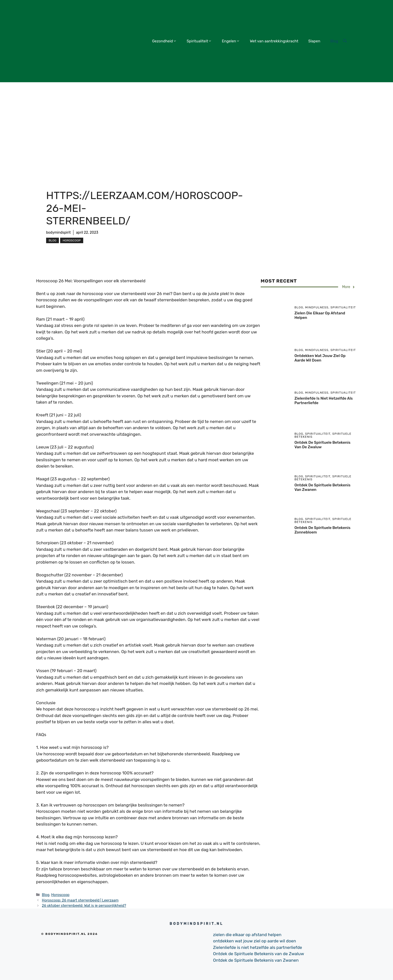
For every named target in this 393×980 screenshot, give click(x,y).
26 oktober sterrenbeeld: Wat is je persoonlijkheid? (84, 906)
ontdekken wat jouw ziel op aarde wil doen (320, 358)
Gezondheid (164, 41)
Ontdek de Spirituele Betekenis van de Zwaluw (259, 954)
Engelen (231, 41)
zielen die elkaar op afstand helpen (247, 935)
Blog (334, 41)
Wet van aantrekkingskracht (274, 41)
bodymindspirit (58, 233)
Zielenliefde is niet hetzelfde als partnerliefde (258, 947)
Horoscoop (72, 240)
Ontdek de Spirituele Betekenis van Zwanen (256, 960)
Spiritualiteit (199, 41)
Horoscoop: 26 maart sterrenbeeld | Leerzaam (80, 900)
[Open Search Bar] (345, 41)
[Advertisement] (197, 120)
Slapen (314, 41)
